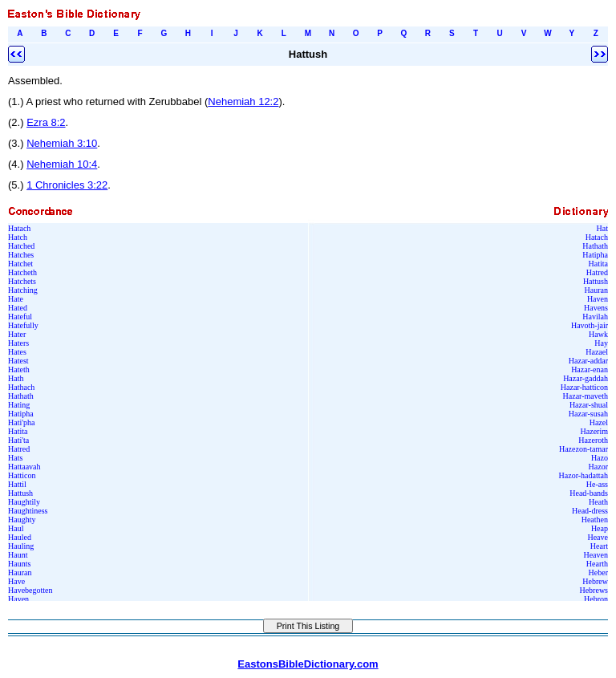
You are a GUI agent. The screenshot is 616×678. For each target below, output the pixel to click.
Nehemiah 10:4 (62, 164)
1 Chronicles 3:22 (67, 185)
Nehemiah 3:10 (62, 143)
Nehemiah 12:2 (243, 101)
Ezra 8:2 (46, 122)
